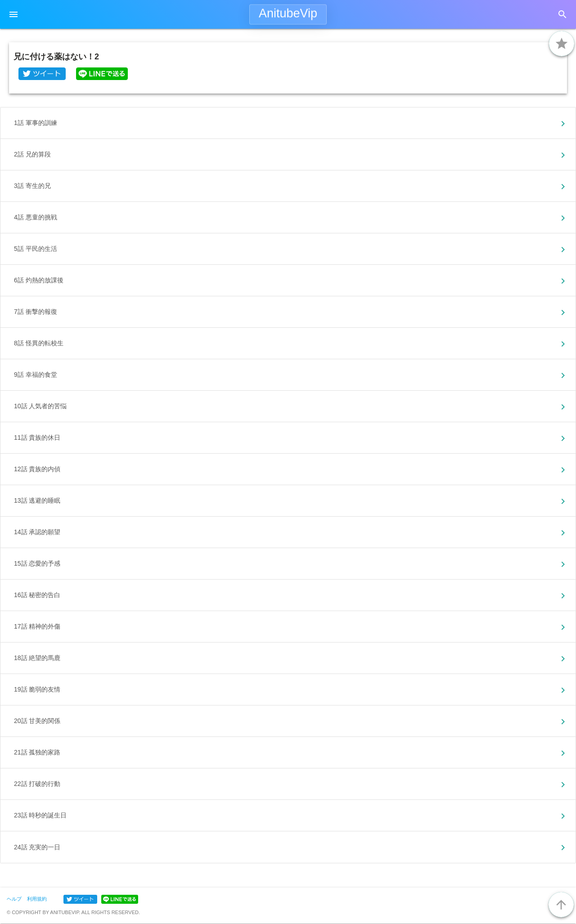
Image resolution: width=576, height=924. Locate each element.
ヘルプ (14, 899)
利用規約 (37, 899)
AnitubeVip (288, 13)
